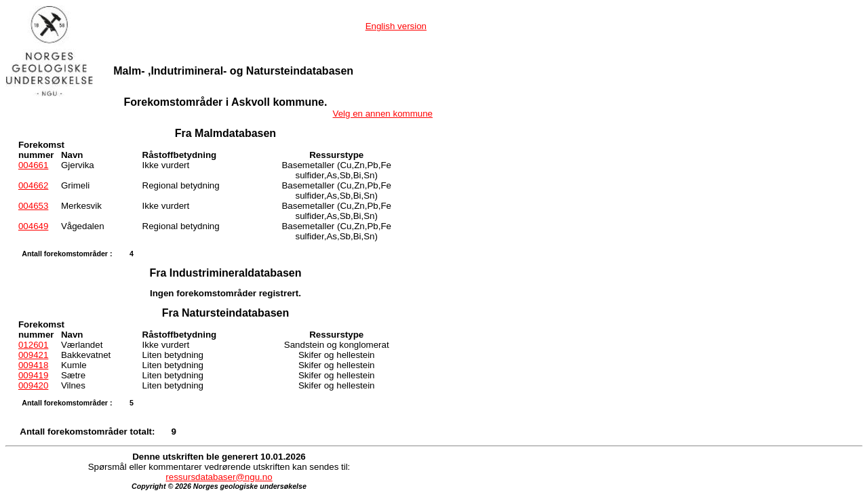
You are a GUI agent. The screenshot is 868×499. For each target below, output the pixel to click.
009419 (33, 375)
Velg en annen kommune (383, 114)
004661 (33, 165)
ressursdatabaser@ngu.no (219, 477)
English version (396, 26)
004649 (33, 226)
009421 (33, 355)
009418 (33, 365)
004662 (33, 185)
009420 (33, 385)
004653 (33, 206)
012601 (33, 345)
